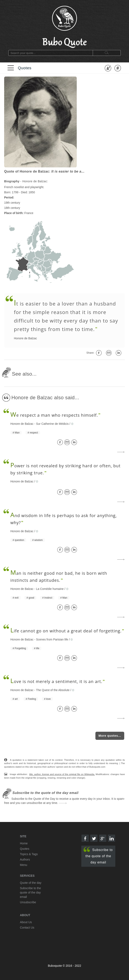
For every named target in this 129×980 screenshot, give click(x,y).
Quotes (25, 68)
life (38, 648)
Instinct (48, 598)
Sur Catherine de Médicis (52, 424)
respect (34, 433)
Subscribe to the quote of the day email (98, 855)
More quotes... (110, 736)
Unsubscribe (28, 902)
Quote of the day (31, 883)
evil (17, 598)
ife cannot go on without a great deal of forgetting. (66, 631)
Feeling (32, 699)
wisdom (38, 540)
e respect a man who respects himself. (54, 415)
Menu (24, 865)
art (16, 699)
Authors (25, 859)
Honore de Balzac (25, 338)
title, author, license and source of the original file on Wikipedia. (62, 774)
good (31, 598)
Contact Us (27, 928)
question (19, 540)
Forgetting (20, 648)
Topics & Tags (29, 854)
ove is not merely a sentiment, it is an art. (56, 681)
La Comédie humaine (50, 589)
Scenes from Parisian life (52, 639)
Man (17, 433)
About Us (26, 922)
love (48, 699)
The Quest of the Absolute (53, 690)
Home (24, 843)
